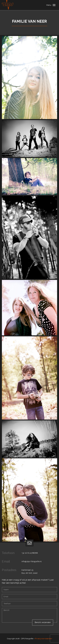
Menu (49, 5)
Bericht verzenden (43, 622)
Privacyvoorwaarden (43, 639)
